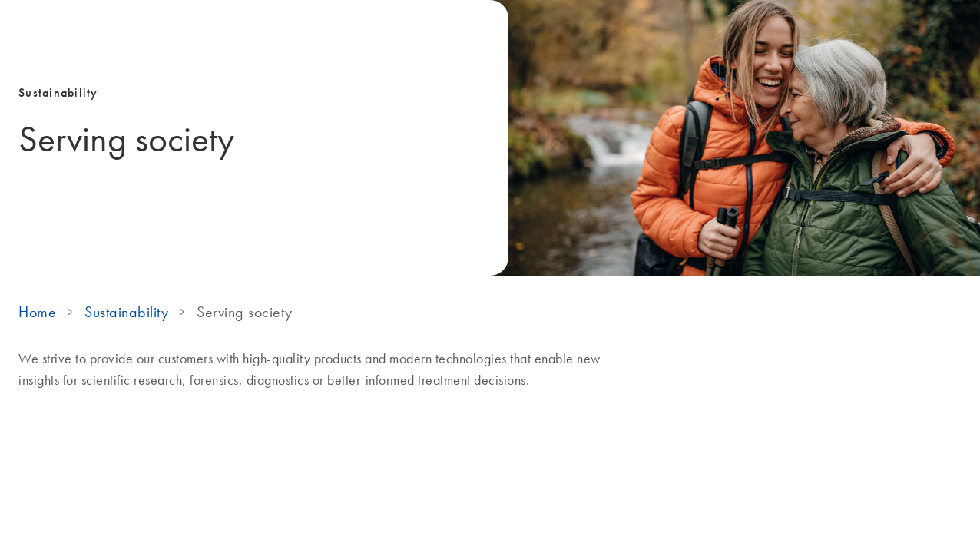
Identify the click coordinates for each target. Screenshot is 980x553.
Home (37, 312)
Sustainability (126, 312)
